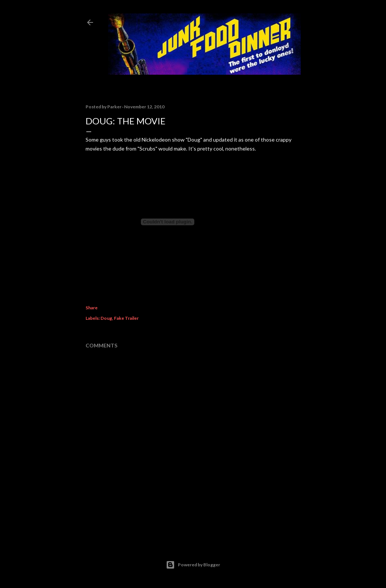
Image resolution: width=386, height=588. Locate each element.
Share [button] (92, 308)
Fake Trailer (126, 318)
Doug (106, 318)
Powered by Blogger (193, 565)
